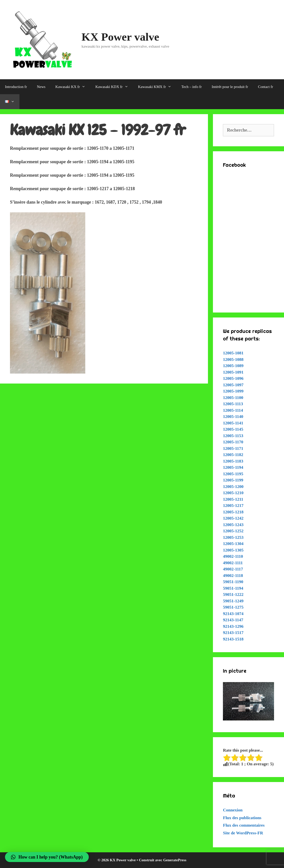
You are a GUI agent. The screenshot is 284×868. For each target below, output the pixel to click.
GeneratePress (175, 860)
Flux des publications (242, 818)
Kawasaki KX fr (73, 87)
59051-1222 (233, 594)
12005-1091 (233, 372)
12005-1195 (233, 474)
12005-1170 (233, 442)
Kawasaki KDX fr (114, 87)
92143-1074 (233, 614)
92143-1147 (233, 620)
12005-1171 (233, 448)
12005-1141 (233, 423)
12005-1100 (233, 398)
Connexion (233, 810)
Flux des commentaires (244, 825)
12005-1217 (233, 506)
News (41, 87)
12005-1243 (233, 525)
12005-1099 (233, 391)
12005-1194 (233, 467)
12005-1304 (233, 544)
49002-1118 (233, 576)
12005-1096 (233, 378)
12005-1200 (233, 487)
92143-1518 (233, 639)
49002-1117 (233, 569)
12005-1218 (233, 512)
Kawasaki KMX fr (157, 87)
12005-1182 (233, 455)
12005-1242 (233, 518)
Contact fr (266, 87)
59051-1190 (233, 582)
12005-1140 (233, 417)
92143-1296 (233, 626)
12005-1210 (233, 493)
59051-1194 (233, 588)
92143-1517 (233, 633)
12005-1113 (233, 404)
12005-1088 (233, 359)
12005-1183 (233, 461)
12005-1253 (233, 537)
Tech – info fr (191, 87)
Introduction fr (16, 87)
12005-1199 (233, 480)
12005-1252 (233, 531)
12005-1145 (233, 429)
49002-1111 (233, 563)
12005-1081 (233, 353)
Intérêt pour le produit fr (230, 87)
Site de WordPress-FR (243, 833)
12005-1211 (233, 499)
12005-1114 (233, 410)
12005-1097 (233, 385)
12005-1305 (233, 550)
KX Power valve (120, 37)
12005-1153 (233, 436)
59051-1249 (233, 601)
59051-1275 (233, 607)
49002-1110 (233, 556)
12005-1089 (233, 366)
